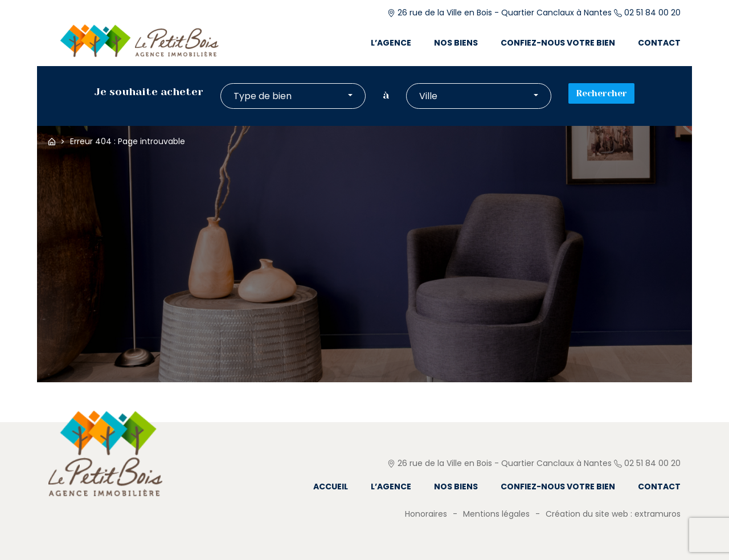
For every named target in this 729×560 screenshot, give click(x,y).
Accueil (52, 142)
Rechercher (601, 93)
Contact (659, 43)
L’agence (391, 43)
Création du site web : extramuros (613, 514)
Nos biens (456, 43)
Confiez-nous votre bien (558, 43)
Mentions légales (496, 514)
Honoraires (426, 514)
